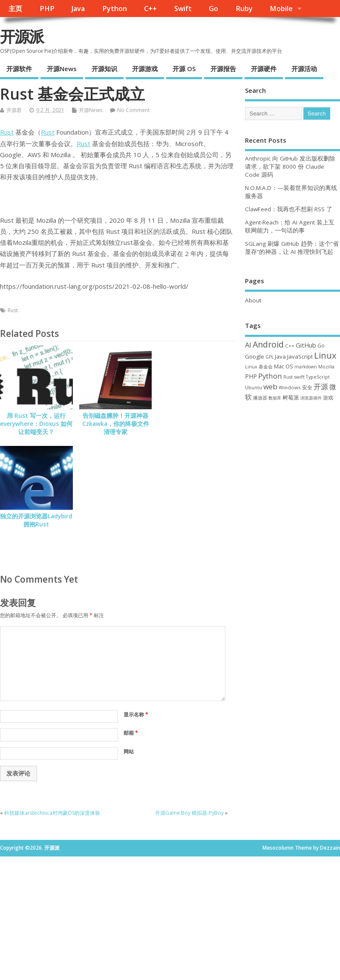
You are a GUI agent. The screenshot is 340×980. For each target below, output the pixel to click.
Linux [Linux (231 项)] (325, 355)
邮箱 (131, 733)
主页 (15, 9)
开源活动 (304, 69)
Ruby (244, 9)
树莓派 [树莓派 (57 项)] (291, 397)
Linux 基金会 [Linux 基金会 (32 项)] (259, 366)
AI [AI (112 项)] (248, 345)
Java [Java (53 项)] (280, 356)
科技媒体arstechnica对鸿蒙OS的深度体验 (52, 813)
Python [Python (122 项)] (270, 376)
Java (78, 9)
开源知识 (104, 69)
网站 (129, 752)
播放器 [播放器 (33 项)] (260, 398)
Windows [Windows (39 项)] (290, 387)
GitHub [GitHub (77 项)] (306, 345)
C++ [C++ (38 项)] (290, 346)
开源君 (14, 110)
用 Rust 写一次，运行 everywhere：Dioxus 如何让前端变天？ (36, 424)
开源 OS (184, 69)
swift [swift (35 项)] (299, 377)
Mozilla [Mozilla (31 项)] (326, 367)
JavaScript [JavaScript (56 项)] (300, 356)
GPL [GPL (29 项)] (269, 357)
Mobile (281, 9)
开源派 (22, 36)
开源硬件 (264, 69)
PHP (47, 9)
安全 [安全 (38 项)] (307, 387)
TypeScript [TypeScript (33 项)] (318, 377)
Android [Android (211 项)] (268, 344)
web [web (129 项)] (270, 387)
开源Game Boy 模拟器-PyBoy (189, 813)
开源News (62, 69)
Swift (183, 9)
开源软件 (19, 69)
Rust (7, 132)
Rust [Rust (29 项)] (288, 377)
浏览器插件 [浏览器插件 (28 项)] (311, 398)
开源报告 (223, 69)
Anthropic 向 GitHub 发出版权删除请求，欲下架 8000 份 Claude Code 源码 (290, 167)
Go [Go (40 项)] (321, 345)
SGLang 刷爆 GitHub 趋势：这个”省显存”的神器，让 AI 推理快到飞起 (292, 248)
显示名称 (136, 714)
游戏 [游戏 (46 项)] (328, 398)
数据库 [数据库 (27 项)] (275, 398)
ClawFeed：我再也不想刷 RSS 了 (289, 209)
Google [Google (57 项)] (255, 356)
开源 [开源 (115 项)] (321, 387)
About (253, 300)
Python (115, 9)
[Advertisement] (292, 461)
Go (213, 9)
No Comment (133, 110)
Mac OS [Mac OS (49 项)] (284, 366)
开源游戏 (145, 69)
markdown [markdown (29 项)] (306, 367)
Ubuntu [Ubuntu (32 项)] (254, 387)
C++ (150, 9)
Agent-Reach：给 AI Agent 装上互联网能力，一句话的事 (290, 226)
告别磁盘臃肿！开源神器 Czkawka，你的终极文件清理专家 (116, 424)
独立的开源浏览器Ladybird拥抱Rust (36, 520)
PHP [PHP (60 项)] (251, 376)
